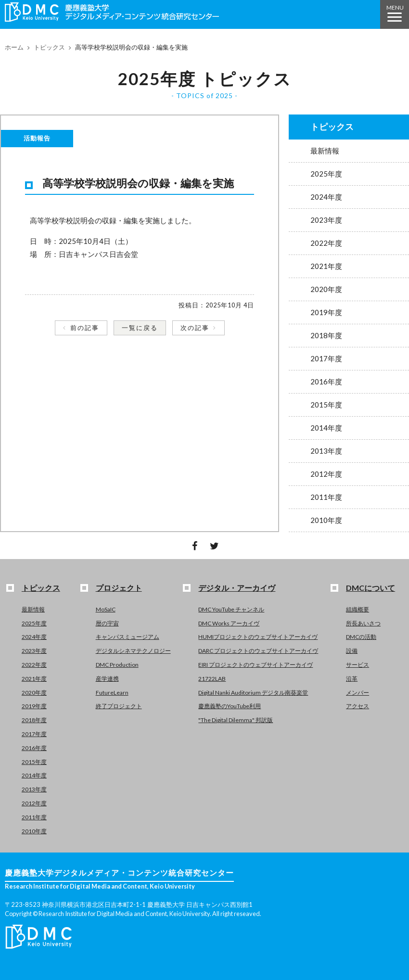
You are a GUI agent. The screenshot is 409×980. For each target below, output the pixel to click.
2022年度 (326, 243)
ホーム (14, 47)
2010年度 (326, 520)
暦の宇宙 (107, 623)
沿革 (352, 679)
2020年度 (326, 289)
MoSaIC (106, 609)
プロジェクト (119, 588)
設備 (352, 651)
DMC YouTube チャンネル (231, 609)
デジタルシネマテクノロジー (133, 651)
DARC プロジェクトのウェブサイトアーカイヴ (258, 651)
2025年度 (326, 174)
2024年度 (326, 197)
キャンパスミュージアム (128, 637)
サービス (358, 665)
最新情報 (325, 151)
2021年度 (326, 266)
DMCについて (371, 588)
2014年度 (326, 428)
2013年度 (326, 451)
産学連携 (107, 679)
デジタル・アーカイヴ (237, 588)
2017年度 (326, 358)
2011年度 (326, 497)
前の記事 (85, 328)
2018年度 (326, 335)
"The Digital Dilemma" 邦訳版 (236, 720)
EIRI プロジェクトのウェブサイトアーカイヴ (256, 665)
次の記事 (195, 328)
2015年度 (326, 405)
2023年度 (326, 220)
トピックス (49, 47)
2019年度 (326, 312)
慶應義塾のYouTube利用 (230, 706)
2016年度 (326, 382)
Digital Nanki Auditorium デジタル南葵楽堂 (253, 693)
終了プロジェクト (119, 706)
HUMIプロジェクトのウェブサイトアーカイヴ (258, 637)
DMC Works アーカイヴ (229, 623)
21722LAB (212, 679)
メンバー (358, 693)
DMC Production (117, 665)
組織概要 (358, 609)
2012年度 (326, 474)
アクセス (358, 706)
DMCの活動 (361, 637)
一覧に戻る (140, 328)
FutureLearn (112, 693)
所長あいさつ (363, 623)
